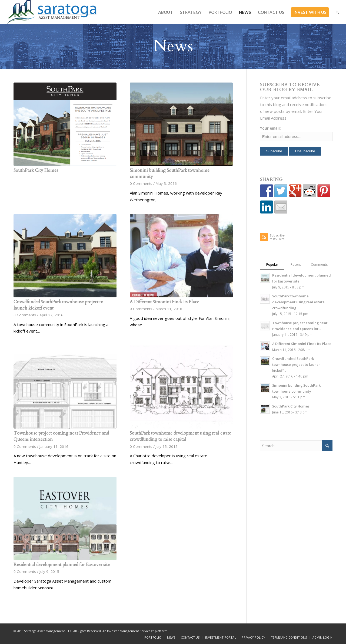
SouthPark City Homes (36, 170)
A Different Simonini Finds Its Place (164, 302)
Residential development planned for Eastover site (62, 565)
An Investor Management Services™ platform (135, 631)
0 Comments (141, 183)
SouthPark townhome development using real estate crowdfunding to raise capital (180, 436)
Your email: (270, 128)
